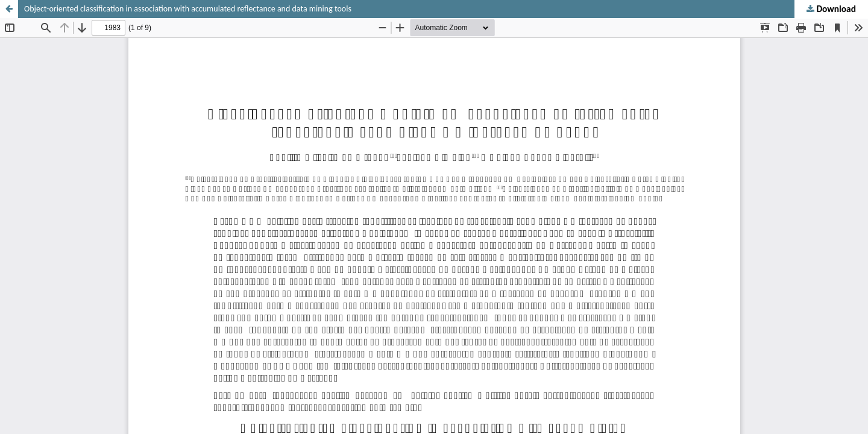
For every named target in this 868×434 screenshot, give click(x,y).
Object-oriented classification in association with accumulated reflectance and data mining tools (188, 9)
